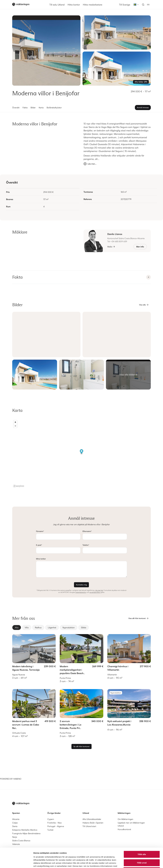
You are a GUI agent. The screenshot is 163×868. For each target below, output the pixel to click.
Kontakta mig (81, 585)
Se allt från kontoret (81, 746)
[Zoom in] (15, 422)
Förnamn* (40, 531)
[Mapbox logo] (19, 486)
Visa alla (144, 305)
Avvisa (142, 851)
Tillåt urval (142, 843)
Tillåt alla (142, 835)
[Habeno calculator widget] (19, 768)
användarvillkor (95, 592)
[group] (81, 627)
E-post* (39, 545)
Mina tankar (41, 559)
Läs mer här (99, 590)
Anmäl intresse (143, 107)
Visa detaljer (138, 863)
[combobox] (135, 5)
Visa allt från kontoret (139, 618)
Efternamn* (87, 531)
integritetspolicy (81, 592)
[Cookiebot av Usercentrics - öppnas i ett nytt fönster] (16, 863)
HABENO (17, 779)
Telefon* (86, 545)
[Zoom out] (15, 426)
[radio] (17, 627)
